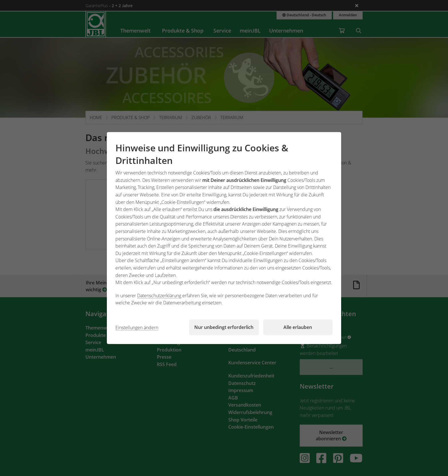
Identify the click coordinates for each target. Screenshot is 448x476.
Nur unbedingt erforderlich (224, 327)
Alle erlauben (298, 327)
